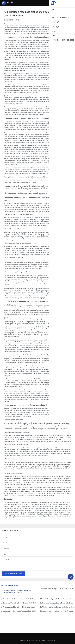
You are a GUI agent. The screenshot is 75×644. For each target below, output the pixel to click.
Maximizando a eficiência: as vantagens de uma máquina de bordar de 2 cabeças (20, 611)
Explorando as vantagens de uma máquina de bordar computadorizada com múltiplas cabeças (57, 603)
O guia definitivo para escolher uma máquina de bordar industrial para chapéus (18, 591)
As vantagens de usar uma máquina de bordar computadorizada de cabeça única (20, 599)
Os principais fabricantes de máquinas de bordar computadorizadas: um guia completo (57, 607)
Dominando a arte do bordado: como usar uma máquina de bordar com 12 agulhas (57, 611)
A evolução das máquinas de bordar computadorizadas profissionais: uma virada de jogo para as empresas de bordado (57, 599)
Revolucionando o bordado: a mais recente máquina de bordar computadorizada (20, 607)
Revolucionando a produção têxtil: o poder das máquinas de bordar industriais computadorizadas (57, 589)
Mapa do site (51, 640)
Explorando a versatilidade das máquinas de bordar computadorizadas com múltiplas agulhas (20, 603)
